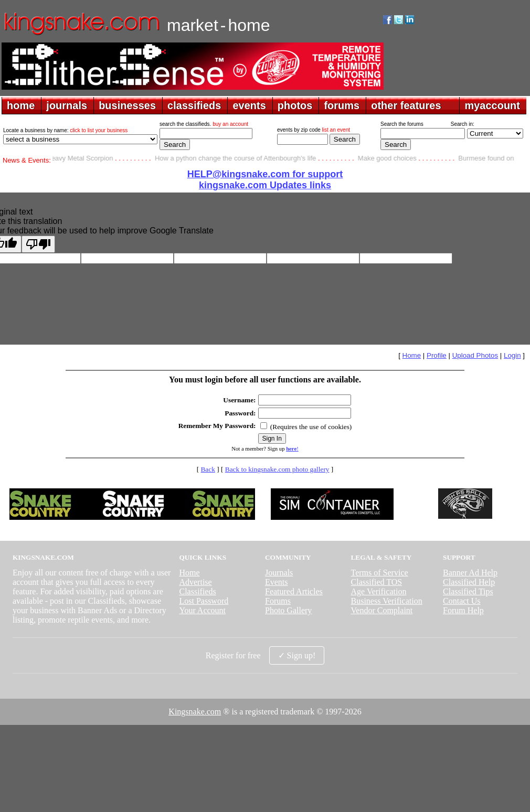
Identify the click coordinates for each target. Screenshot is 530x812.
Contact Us (462, 601)
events (249, 105)
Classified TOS (377, 582)
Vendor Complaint (382, 610)
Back (208, 469)
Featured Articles (294, 591)
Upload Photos (475, 355)
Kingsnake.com (195, 712)
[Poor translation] (38, 244)
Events (277, 582)
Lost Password (204, 601)
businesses (127, 105)
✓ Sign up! (297, 655)
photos (295, 105)
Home (412, 355)
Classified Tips (468, 591)
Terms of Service (380, 573)
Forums (278, 601)
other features (406, 105)
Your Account (202, 610)
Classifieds (197, 591)
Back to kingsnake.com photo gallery (277, 469)
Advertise (195, 582)
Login (512, 355)
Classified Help (469, 582)
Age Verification (379, 591)
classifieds (194, 105)
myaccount (492, 105)
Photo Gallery (288, 610)
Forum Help (463, 610)
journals (67, 105)
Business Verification (387, 601)
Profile (437, 355)
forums (342, 105)
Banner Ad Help (470, 573)
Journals (279, 573)
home (21, 105)
